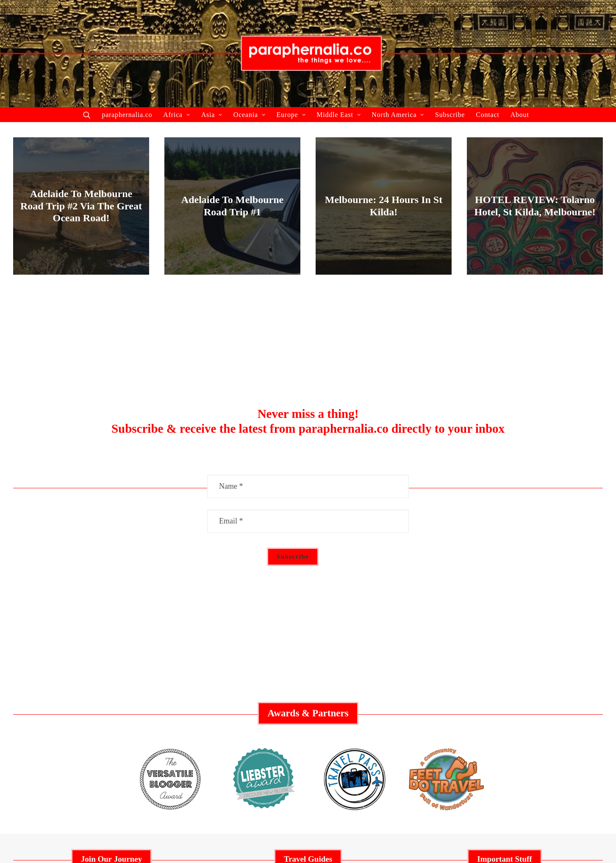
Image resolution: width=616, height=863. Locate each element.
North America (398, 115)
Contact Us (505, 732)
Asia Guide (308, 732)
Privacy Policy (505, 719)
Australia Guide (308, 706)
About (520, 115)
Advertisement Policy (505, 693)
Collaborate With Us (111, 693)
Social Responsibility (505, 706)
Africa (176, 115)
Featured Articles (111, 706)
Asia (212, 115)
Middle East (339, 115)
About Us (111, 732)
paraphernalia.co (127, 115)
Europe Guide (308, 719)
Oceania (250, 115)
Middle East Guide (308, 693)
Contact (487, 115)
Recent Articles (111, 719)
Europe (291, 115)
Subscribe (450, 115)
